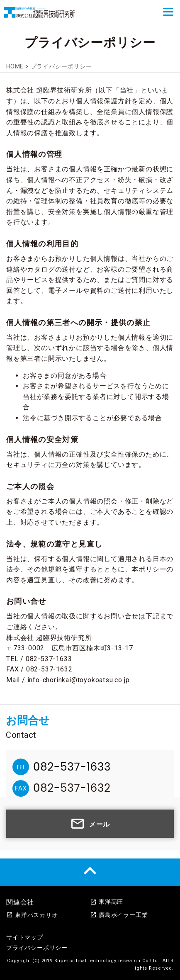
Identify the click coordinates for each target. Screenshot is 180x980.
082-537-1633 (72, 767)
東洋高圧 (107, 902)
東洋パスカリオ (32, 915)
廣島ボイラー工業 (119, 915)
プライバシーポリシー (37, 948)
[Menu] (168, 12)
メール (90, 824)
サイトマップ (25, 937)
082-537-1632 (72, 788)
